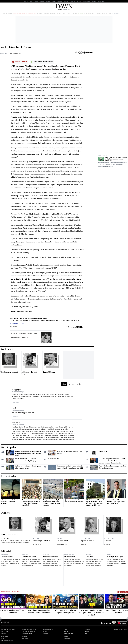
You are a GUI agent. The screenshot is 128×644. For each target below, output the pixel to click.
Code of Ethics (5, 632)
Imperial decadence (87, 541)
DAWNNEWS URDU (40, 1)
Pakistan (40, 14)
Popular (105, 14)
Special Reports (69, 634)
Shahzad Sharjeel (62, 544)
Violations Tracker (19, 14)
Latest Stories (9, 476)
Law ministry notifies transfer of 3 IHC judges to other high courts (116, 502)
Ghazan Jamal (37, 544)
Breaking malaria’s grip (115, 557)
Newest (71, 384)
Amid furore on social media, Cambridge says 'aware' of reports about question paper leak (32, 502)
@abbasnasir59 (23, 337)
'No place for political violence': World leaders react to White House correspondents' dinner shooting (112, 461)
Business (53, 14)
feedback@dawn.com (18, 323)
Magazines (87, 14)
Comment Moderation (7, 641)
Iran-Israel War (31, 14)
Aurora (60, 1)
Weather (45, 632)
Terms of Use (5, 636)
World (70, 14)
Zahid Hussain (5, 538)
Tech (94, 14)
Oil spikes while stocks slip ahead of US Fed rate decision (10, 502)
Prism (64, 14)
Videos (99, 14)
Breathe (80, 14)
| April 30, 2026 (64, 10)
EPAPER (26, 1)
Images (48, 1)
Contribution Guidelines (8, 629)
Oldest (64, 384)
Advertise (73, 1)
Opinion (46, 14)
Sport (75, 14)
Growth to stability (7, 557)
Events (79, 1)
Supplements (86, 1)
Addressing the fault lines (29, 373)
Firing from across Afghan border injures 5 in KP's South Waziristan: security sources (52, 502)
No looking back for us (16, 47)
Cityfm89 (87, 629)
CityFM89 (66, 1)
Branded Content (103, 155)
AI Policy (3, 634)
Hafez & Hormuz (49, 372)
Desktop (45, 634)
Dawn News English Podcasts (10, 591)
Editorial (6, 551)
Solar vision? (90, 557)
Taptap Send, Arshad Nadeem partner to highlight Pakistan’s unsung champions (116, 159)
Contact (3, 627)
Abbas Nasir (4, 53)
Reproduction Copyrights (29, 629)
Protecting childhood (50, 557)
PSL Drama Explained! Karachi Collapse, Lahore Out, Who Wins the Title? (92, 613)
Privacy (3, 639)
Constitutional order (29, 557)
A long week (103, 452)
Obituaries (101, 1)
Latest (10, 14)
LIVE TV (31, 1)
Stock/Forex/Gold (48, 629)
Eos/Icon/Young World (91, 627)
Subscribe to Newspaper (29, 627)
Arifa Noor (107, 544)
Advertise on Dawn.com (29, 632)
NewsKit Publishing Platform (120, 629)
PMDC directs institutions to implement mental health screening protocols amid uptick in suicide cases (95, 502)
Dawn (65, 627)
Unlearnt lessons (53, 459)
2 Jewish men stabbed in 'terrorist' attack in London (73, 501)
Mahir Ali (83, 544)
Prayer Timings (47, 627)
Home (5, 14)
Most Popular (9, 447)
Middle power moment (9, 372)
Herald (54, 1)
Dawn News (67, 639)
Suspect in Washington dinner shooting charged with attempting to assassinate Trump (28, 454)
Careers (94, 1)
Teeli (86, 634)
